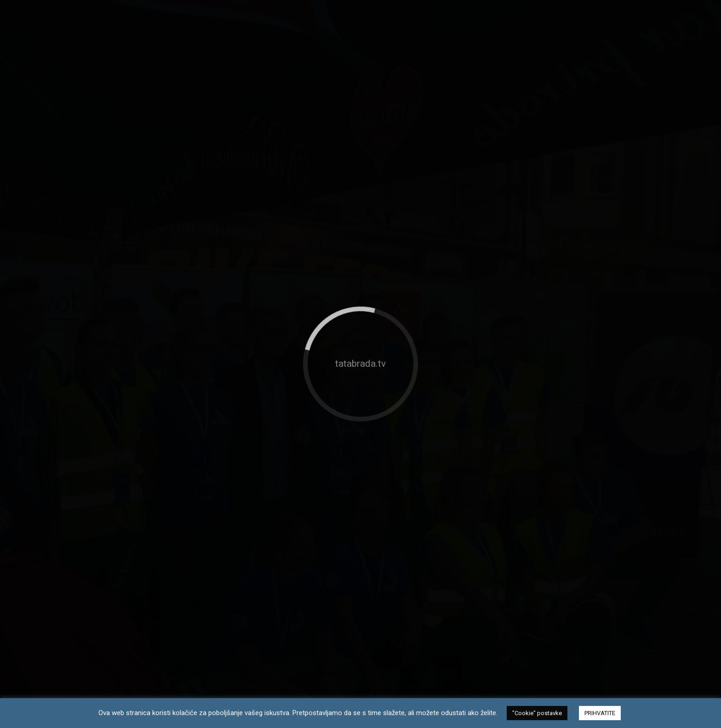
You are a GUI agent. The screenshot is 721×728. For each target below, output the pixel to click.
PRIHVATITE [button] (600, 713)
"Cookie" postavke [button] (537, 713)
